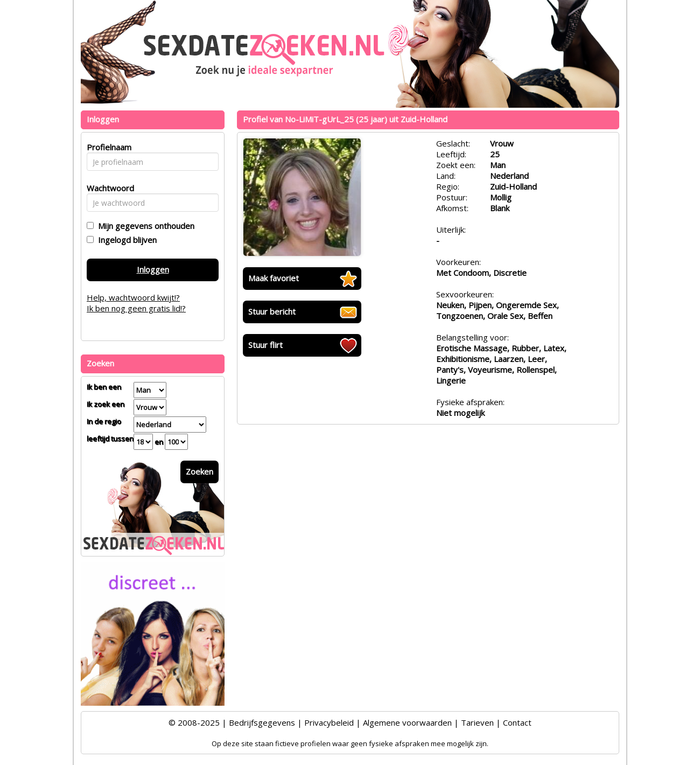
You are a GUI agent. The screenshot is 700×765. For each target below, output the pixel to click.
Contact (517, 722)
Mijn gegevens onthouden (144, 226)
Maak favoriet (274, 278)
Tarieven (477, 722)
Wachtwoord (107, 188)
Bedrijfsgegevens (262, 722)
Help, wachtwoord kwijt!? (133, 297)
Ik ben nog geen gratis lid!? (136, 308)
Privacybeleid (329, 722)
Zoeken (199, 471)
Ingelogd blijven (125, 240)
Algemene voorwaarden (407, 722)
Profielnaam (107, 147)
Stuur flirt (265, 345)
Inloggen (153, 269)
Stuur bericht (272, 311)
